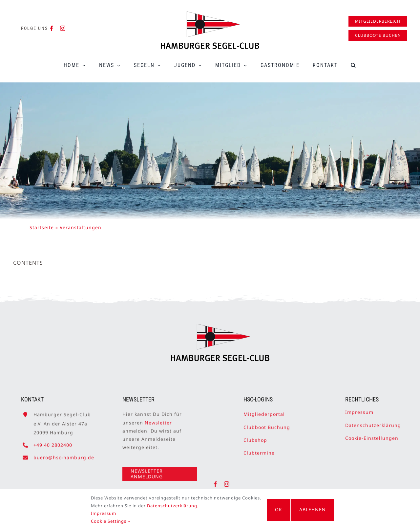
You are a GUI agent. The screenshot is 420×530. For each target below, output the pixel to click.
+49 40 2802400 (53, 442)
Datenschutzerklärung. (168, 506)
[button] (354, 65)
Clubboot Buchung (267, 424)
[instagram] (63, 28)
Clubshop (255, 437)
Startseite (42, 227)
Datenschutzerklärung (373, 422)
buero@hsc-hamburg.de (64, 455)
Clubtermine (259, 450)
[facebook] (52, 28)
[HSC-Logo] (210, 14)
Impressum (359, 409)
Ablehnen (317, 509)
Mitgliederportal (264, 411)
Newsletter (158, 420)
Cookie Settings (106, 521)
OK (279, 509)
